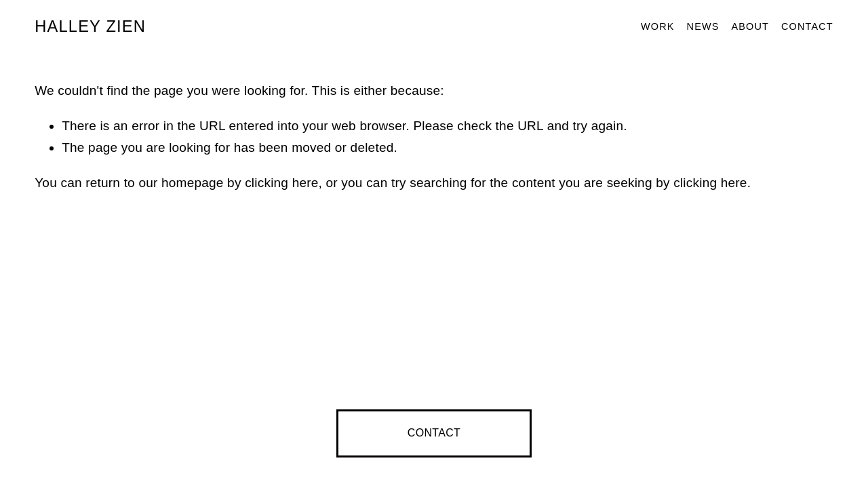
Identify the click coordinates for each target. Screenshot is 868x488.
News (703, 26)
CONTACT (434, 433)
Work (658, 26)
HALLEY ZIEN (90, 26)
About (750, 26)
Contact (807, 26)
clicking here (281, 183)
